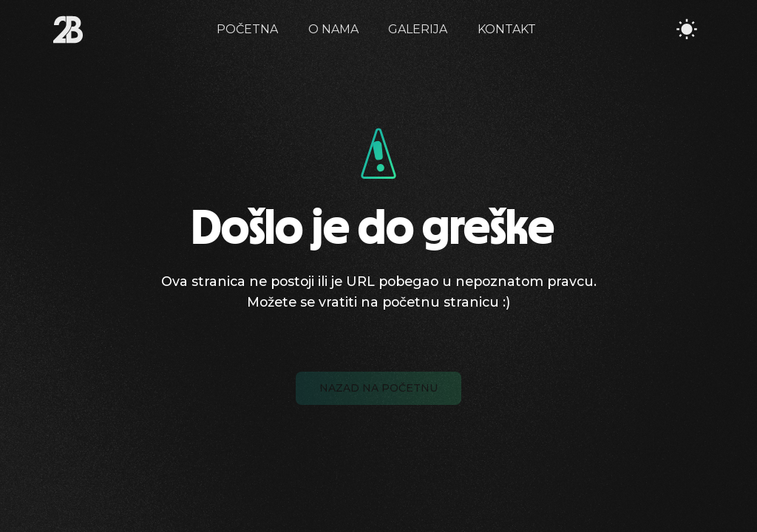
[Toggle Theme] (687, 30)
